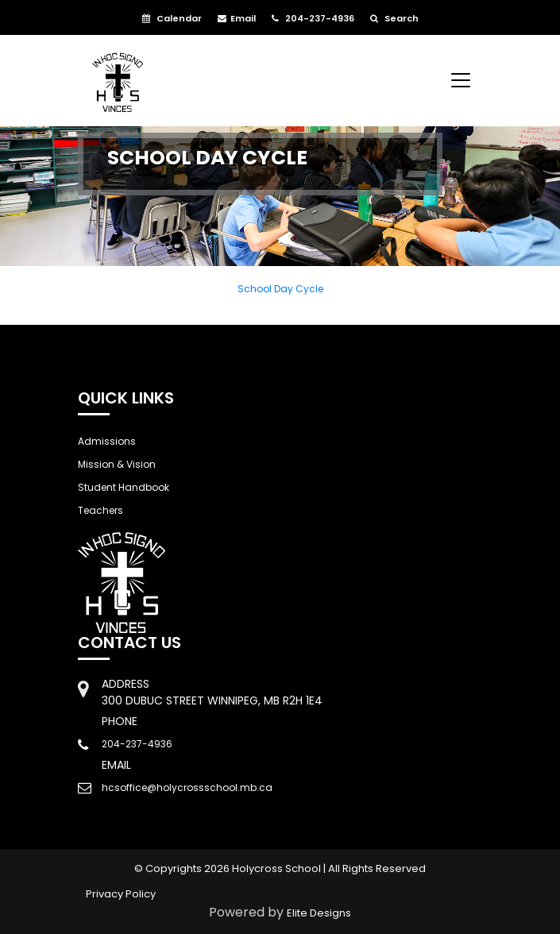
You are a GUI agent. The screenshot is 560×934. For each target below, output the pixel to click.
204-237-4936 (313, 18)
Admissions (107, 441)
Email (237, 18)
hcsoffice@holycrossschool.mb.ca (187, 787)
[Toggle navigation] (461, 80)
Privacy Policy (121, 894)
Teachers (100, 510)
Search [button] (394, 18)
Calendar (172, 18)
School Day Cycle (280, 289)
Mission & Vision (117, 464)
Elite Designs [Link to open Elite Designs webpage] (319, 913)
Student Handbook (124, 487)
